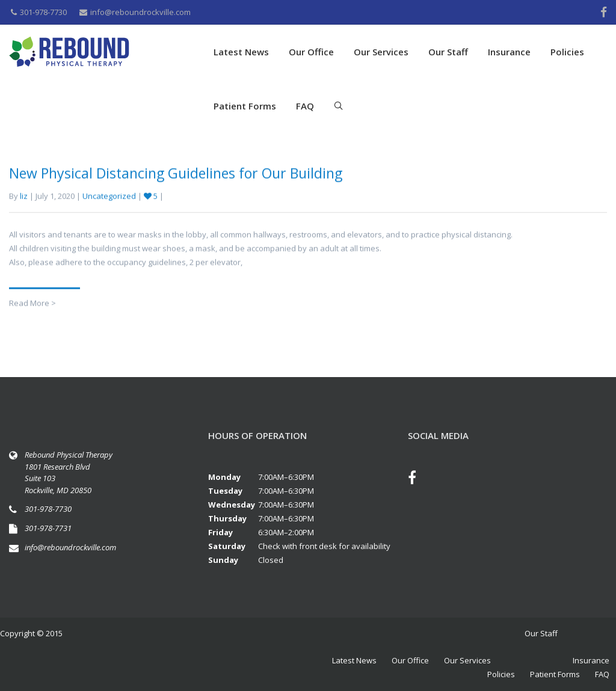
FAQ (305, 106)
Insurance (509, 52)
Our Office (311, 52)
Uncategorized (109, 200)
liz (24, 200)
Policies (567, 52)
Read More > (32, 307)
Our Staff (448, 52)
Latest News (241, 52)
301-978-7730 (39, 12)
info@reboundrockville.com (135, 12)
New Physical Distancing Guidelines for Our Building (176, 177)
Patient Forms (245, 106)
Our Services (381, 52)
